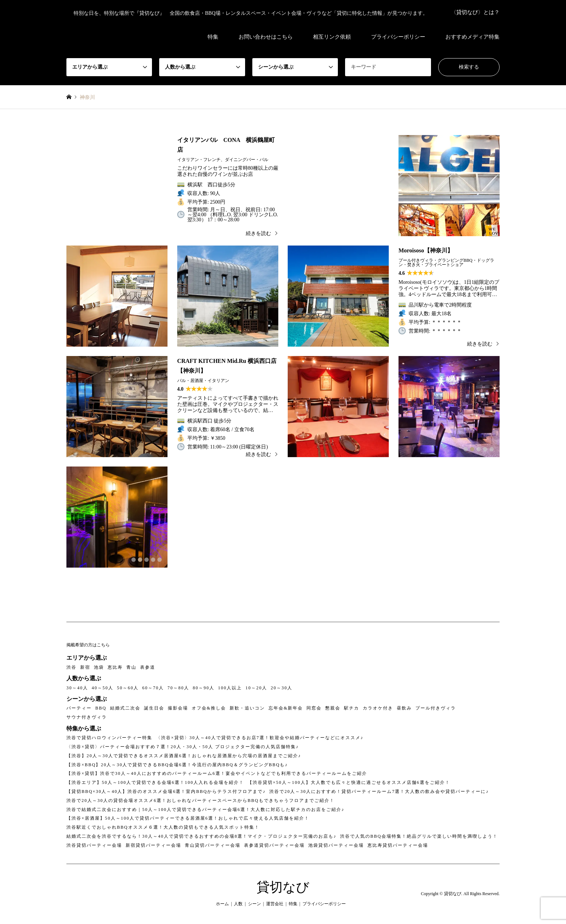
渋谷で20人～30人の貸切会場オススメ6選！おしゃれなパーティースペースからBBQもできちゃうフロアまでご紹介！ (201, 801)
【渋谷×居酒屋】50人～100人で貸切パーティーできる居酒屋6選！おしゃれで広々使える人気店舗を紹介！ (188, 818)
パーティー (79, 708)
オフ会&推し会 (209, 708)
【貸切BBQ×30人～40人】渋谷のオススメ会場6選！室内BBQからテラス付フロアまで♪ (166, 791)
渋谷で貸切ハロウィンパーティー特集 (109, 738)
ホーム (222, 904)
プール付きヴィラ (436, 708)
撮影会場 (178, 708)
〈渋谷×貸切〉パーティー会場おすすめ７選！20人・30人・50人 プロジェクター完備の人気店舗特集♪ (183, 747)
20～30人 (282, 688)
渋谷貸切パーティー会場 (94, 845)
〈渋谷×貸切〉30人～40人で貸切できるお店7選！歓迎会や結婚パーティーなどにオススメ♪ (260, 738)
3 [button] (479, 449)
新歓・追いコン (247, 708)
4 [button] (485, 449)
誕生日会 (154, 708)
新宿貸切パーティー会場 (153, 845)
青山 (131, 667)
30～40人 (77, 688)
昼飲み (404, 708)
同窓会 (314, 708)
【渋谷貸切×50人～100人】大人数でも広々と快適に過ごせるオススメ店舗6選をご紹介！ (349, 782)
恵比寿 (115, 667)
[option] (449, 186)
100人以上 (230, 688)
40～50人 (103, 688)
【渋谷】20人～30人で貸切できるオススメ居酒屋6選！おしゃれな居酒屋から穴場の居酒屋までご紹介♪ (184, 756)
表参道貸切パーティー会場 (274, 845)
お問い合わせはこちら (266, 37)
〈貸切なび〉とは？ (475, 12)
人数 (238, 904)
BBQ (101, 708)
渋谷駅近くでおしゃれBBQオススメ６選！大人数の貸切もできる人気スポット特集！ (163, 827)
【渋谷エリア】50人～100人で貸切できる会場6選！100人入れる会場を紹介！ (155, 782)
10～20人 (256, 688)
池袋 (99, 667)
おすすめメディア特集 (473, 37)
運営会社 (275, 904)
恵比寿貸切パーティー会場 (398, 845)
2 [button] (472, 449)
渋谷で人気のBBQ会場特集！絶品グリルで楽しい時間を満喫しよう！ (419, 836)
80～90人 (204, 688)
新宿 (85, 667)
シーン (254, 904)
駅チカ (352, 708)
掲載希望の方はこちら (88, 645)
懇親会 (333, 708)
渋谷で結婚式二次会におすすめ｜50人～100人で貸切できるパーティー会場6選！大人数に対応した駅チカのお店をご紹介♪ (205, 810)
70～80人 (178, 688)
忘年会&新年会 (286, 708)
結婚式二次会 (125, 708)
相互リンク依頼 (332, 37)
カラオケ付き (378, 708)
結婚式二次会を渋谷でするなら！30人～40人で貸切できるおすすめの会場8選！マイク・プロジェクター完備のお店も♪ (201, 836)
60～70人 (153, 688)
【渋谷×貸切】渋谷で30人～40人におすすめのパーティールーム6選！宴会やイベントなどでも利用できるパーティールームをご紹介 (217, 773)
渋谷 (71, 667)
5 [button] (492, 449)
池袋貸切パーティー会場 (336, 845)
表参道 (148, 667)
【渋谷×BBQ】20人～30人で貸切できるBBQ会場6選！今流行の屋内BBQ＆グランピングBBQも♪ (177, 765)
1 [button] (466, 449)
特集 (213, 37)
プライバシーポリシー (398, 37)
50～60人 (128, 688)
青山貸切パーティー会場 (213, 845)
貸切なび (283, 887)
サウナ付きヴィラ (87, 717)
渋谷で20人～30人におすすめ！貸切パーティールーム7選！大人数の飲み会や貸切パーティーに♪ (379, 791)
